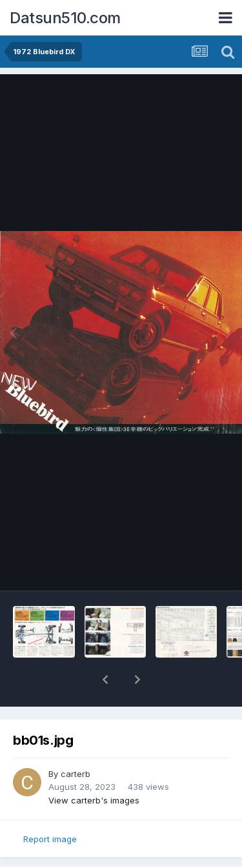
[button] (105, 680)
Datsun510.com (65, 18)
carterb (76, 774)
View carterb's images (94, 800)
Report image (50, 839)
